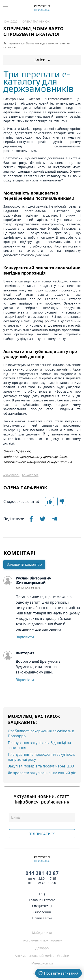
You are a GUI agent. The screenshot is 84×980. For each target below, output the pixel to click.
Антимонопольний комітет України (42, 956)
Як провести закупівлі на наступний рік (42, 773)
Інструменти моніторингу (42, 940)
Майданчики (42, 933)
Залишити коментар (24, 565)
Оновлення (42, 912)
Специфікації (42, 906)
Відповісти (25, 637)
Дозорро (42, 948)
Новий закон (42, 918)
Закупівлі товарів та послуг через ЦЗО (41, 767)
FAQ (42, 894)
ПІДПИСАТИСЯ (42, 834)
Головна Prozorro (42, 900)
